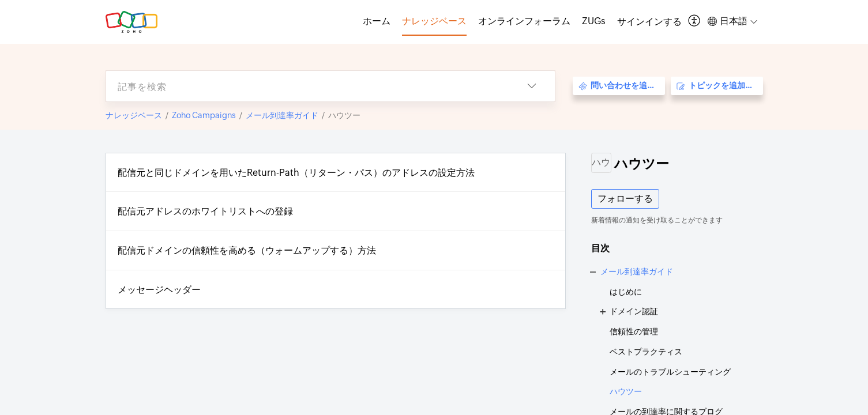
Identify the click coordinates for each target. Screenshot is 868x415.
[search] (307, 86)
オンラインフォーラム (524, 21)
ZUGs (594, 21)
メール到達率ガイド (282, 115)
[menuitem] (649, 22)
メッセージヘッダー (159, 290)
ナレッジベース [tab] (434, 21)
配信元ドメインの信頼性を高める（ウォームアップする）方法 (247, 250)
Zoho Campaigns (204, 115)
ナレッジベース (134, 115)
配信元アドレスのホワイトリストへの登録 (205, 211)
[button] (695, 22)
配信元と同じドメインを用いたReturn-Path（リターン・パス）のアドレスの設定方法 (296, 173)
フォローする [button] (625, 199)
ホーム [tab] (377, 21)
